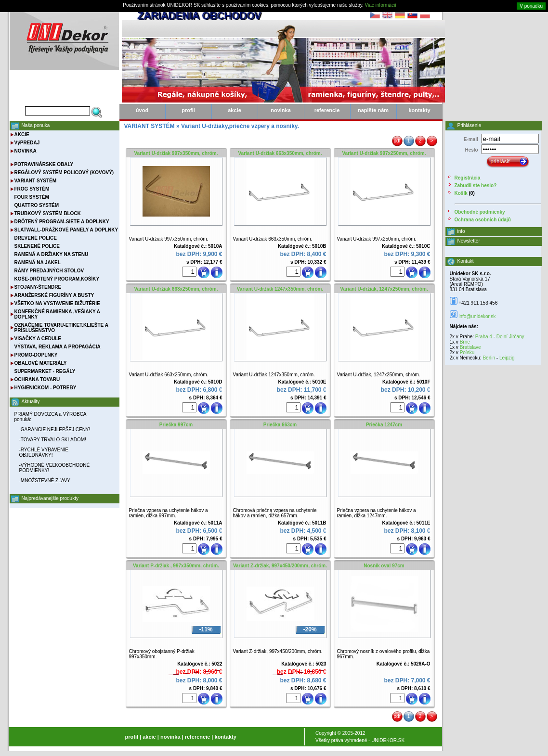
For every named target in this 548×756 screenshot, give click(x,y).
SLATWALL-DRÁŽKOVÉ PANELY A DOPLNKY (66, 230)
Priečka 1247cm (384, 425)
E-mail (471, 139)
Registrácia (468, 178)
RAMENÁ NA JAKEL (38, 263)
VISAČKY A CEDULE (38, 339)
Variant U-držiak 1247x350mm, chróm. (280, 289)
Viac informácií (381, 5)
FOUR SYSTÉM (32, 197)
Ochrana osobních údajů (483, 220)
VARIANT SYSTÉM (36, 181)
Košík (461, 193)
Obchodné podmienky (480, 212)
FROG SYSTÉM (32, 189)
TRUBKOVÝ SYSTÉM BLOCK (48, 213)
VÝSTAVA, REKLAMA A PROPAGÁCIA (58, 347)
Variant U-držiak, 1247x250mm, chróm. (384, 289)
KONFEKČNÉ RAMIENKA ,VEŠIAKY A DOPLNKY (57, 314)
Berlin (489, 358)
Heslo (471, 150)
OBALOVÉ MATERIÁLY (41, 363)
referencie (327, 110)
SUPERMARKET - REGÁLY (45, 371)
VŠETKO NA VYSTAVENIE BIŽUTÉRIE (57, 303)
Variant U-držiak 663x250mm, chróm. (176, 289)
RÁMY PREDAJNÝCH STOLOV (49, 271)
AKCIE (22, 135)
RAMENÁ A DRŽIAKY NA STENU (52, 254)
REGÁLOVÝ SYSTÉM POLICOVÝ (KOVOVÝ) (64, 173)
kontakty (419, 110)
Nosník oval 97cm (384, 566)
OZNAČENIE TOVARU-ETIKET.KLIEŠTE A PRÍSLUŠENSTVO (61, 328)
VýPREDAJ (27, 143)
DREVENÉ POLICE (36, 238)
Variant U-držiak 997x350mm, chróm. (176, 153)
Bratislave (470, 347)
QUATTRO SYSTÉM (37, 205)
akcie (235, 110)
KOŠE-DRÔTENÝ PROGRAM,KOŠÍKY (57, 279)
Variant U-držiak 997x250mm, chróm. (384, 153)
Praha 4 (484, 337)
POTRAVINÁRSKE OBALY (44, 164)
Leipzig (507, 358)
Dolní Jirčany (510, 337)
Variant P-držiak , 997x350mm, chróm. (176, 566)
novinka (281, 110)
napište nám (373, 110)
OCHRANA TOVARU (37, 379)
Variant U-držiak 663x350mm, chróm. (280, 153)
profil (188, 110)
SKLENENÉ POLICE (37, 246)
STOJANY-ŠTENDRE (38, 287)
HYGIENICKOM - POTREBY (46, 388)
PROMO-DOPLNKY (36, 355)
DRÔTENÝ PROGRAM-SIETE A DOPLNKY (62, 222)
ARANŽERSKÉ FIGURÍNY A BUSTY (54, 295)
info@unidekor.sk (477, 316)
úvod (142, 110)
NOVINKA (26, 151)
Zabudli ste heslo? (476, 186)
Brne (465, 342)
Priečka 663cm (280, 425)
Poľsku (467, 352)
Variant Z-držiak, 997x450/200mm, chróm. (280, 566)
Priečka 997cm (176, 425)
